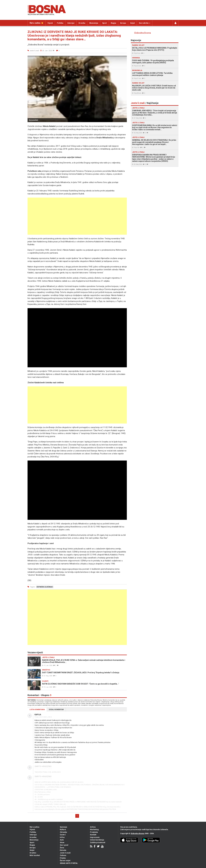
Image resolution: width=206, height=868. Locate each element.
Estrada (63, 850)
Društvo (33, 853)
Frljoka (63, 858)
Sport (104, 23)
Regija (113, 23)
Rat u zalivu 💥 (37, 23)
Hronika (82, 23)
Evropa (123, 23)
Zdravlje (63, 832)
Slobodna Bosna (142, 33)
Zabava (63, 855)
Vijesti (50, 23)
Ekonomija (94, 23)
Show (62, 842)
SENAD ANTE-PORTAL (69, 863)
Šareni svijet (65, 861)
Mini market (35, 855)
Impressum (95, 837)
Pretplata (94, 832)
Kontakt (93, 835)
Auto (62, 840)
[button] (124, 58)
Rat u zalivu (34, 827)
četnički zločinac (45, 587)
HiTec (62, 837)
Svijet (132, 23)
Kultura (63, 829)
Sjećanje (63, 827)
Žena (62, 848)
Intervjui (71, 23)
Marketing (94, 829)
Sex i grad (64, 845)
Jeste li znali (65, 853)
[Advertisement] (77, 216)
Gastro (63, 835)
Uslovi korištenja (97, 840)
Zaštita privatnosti (98, 842)
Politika (60, 23)
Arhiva (93, 827)
